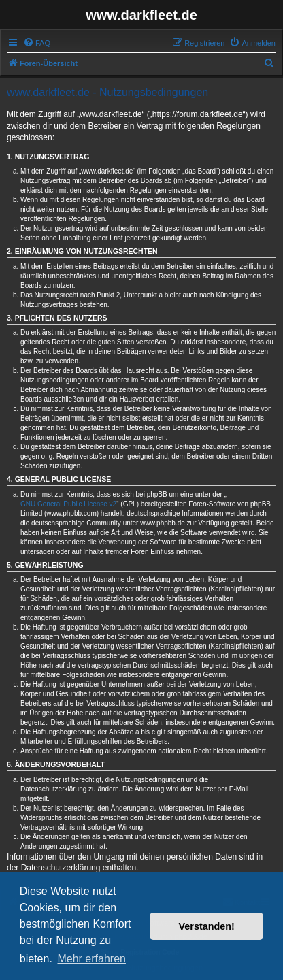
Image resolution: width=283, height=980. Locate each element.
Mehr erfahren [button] (91, 959)
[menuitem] (37, 43)
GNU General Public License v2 (68, 504)
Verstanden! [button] (207, 926)
